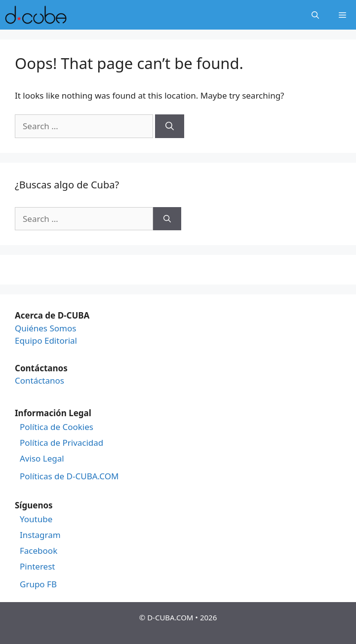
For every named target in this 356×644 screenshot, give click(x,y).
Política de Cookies (57, 427)
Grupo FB (38, 584)
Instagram (40, 535)
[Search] (170, 126)
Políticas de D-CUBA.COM (69, 476)
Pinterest (37, 567)
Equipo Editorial (46, 340)
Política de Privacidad (61, 443)
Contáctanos (40, 380)
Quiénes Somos (45, 328)
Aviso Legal (42, 459)
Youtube (36, 519)
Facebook (39, 551)
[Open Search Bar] (315, 15)
